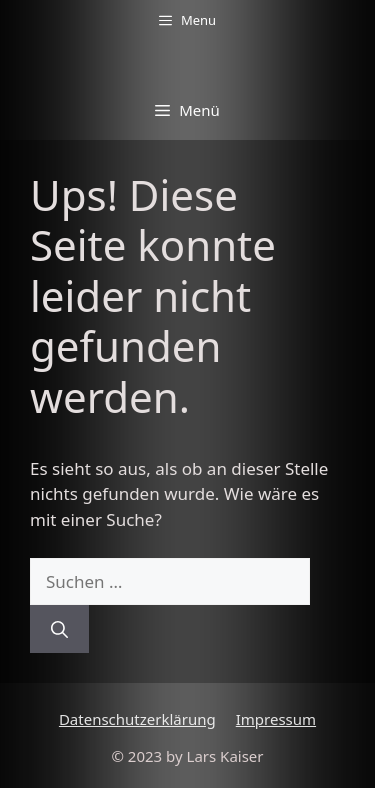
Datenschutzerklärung (137, 719)
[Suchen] (59, 629)
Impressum (276, 719)
